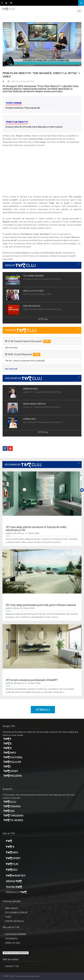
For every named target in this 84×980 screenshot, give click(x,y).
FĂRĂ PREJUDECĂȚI (32, 306)
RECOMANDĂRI (23, 465)
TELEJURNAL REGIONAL (33, 276)
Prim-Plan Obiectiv (17, 122)
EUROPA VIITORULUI (14, 921)
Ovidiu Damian (14, 103)
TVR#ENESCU (11, 939)
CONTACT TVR (12, 966)
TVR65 (8, 917)
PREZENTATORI (23, 378)
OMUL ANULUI (11, 908)
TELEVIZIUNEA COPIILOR (16, 913)
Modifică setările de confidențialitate (16, 953)
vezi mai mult (11, 369)
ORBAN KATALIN (30, 389)
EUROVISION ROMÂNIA (15, 934)
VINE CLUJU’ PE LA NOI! (33, 291)
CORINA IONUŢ (29, 419)
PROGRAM (21, 330)
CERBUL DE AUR (12, 943)
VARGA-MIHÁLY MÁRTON (34, 404)
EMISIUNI (20, 265)
